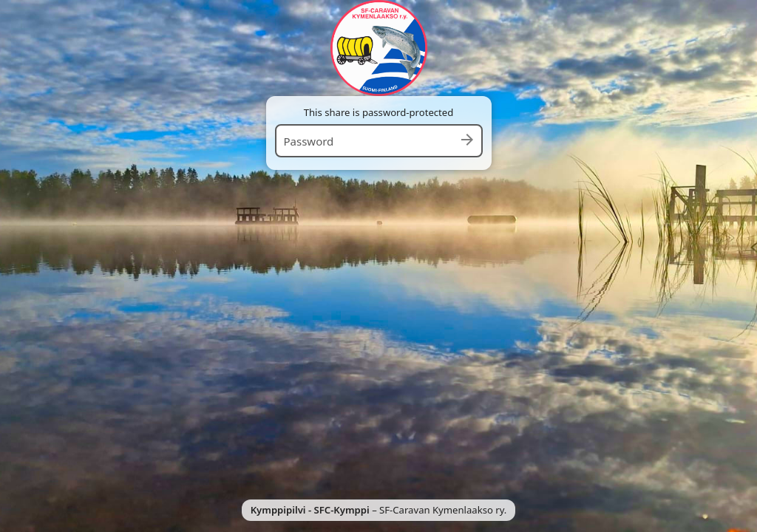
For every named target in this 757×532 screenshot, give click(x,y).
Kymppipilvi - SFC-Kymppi (310, 510)
